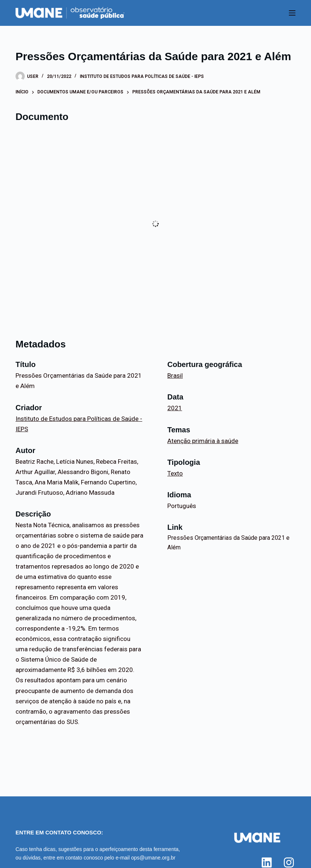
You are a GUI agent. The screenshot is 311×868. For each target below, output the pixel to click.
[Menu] (292, 13)
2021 (175, 408)
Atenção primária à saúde (203, 441)
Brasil (175, 375)
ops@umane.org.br (153, 858)
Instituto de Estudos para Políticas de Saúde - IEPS (142, 76)
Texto (175, 473)
